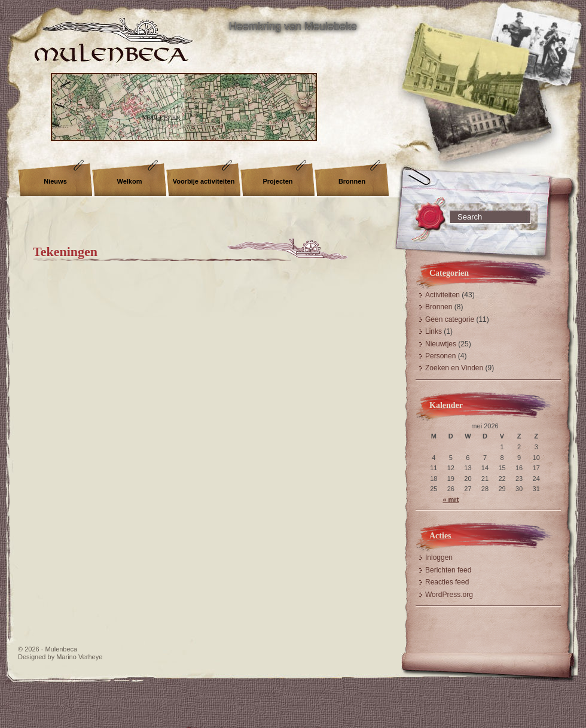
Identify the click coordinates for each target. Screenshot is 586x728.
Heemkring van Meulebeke (293, 26)
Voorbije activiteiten (204, 181)
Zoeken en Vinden (454, 368)
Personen (440, 356)
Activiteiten (442, 295)
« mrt (451, 499)
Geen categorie (450, 319)
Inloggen (439, 558)
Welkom (130, 181)
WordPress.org (449, 595)
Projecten (277, 181)
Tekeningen (65, 252)
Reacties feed (447, 582)
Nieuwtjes (441, 344)
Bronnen (352, 181)
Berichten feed (448, 570)
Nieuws (55, 181)
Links (434, 331)
